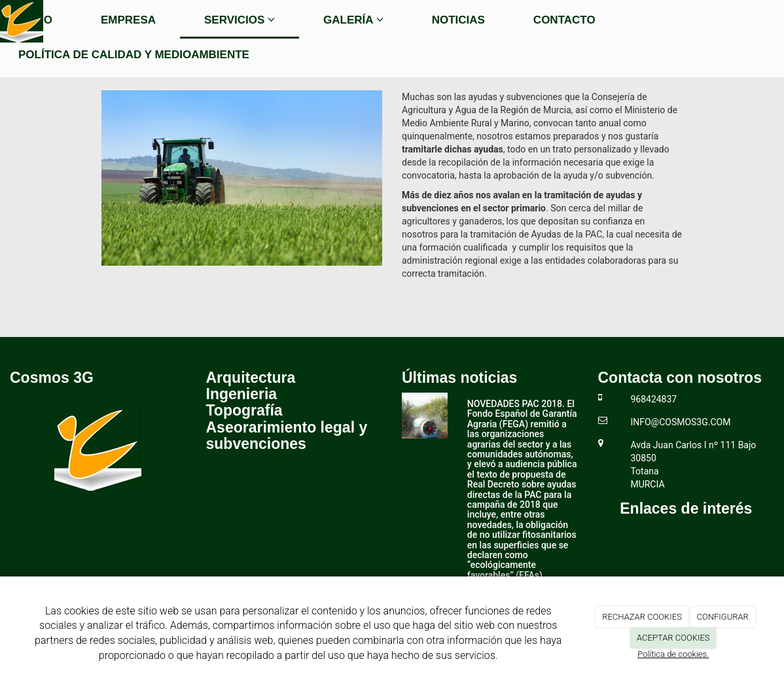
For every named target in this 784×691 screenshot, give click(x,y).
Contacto (564, 20)
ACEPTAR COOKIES (673, 638)
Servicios (240, 20)
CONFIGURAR (723, 617)
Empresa (128, 20)
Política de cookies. (673, 654)
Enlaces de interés (686, 508)
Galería (353, 20)
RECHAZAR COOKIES (642, 617)
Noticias (458, 20)
